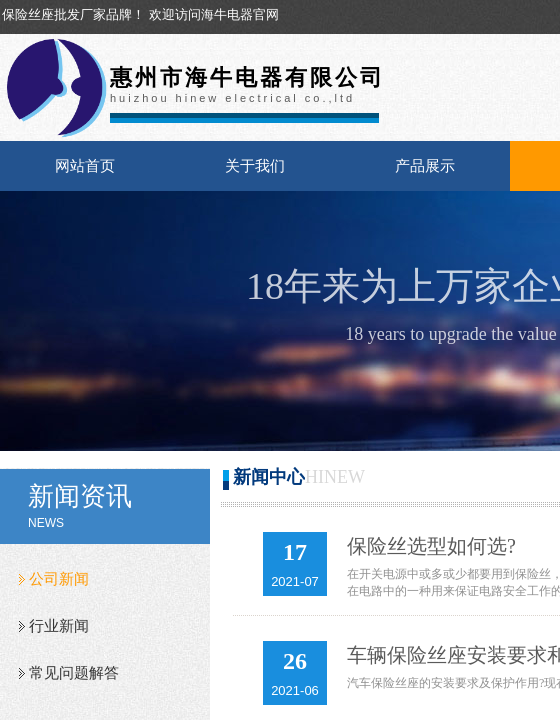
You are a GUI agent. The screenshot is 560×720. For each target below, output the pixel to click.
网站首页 (85, 166)
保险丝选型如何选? (431, 546)
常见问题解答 (74, 673)
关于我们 (255, 166)
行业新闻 (59, 626)
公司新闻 (59, 579)
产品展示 (425, 166)
